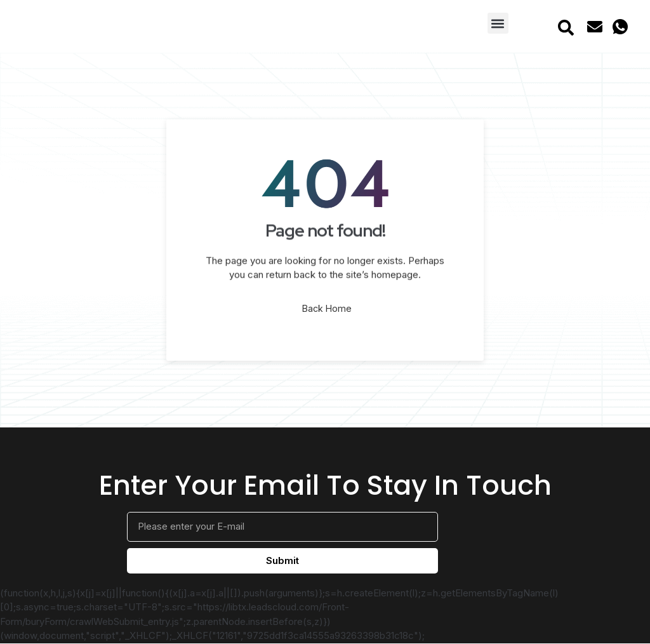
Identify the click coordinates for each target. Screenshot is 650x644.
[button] (498, 23)
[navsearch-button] (566, 27)
